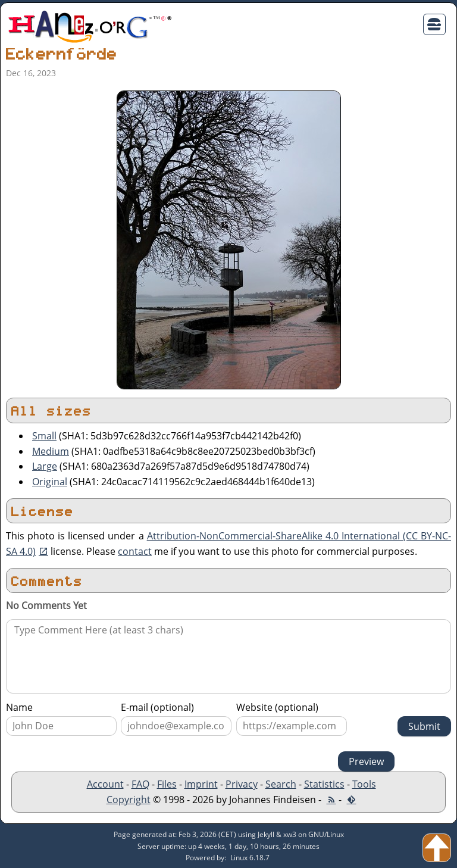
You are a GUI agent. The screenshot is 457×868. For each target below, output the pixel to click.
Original (50, 482)
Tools (364, 784)
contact (135, 551)
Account (105, 784)
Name (19, 707)
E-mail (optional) (157, 707)
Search (281, 784)
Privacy (242, 784)
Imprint (201, 784)
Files (167, 784)
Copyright (129, 800)
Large (45, 466)
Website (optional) (277, 707)
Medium (51, 451)
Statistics (324, 784)
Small (44, 436)
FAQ (140, 784)
